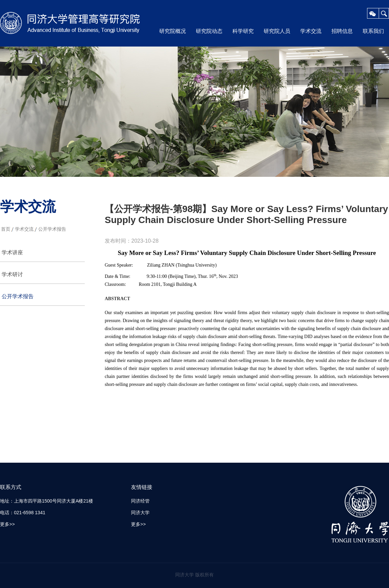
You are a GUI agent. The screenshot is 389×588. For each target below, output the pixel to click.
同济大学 (140, 513)
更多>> (7, 524)
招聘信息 (342, 31)
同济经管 (140, 501)
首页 (6, 229)
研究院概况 (173, 31)
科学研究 (243, 31)
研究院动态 (209, 31)
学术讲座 (12, 252)
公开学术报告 (52, 229)
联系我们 (373, 31)
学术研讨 (12, 274)
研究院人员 (277, 31)
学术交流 (311, 31)
